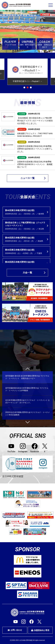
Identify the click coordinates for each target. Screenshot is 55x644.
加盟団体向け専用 (40, 630)
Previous (27, 370)
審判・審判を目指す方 (27, 44)
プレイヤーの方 (10, 43)
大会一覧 (27, 273)
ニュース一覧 (28, 178)
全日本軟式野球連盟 (13, 476)
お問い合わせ (15, 630)
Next (27, 421)
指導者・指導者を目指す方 (45, 44)
